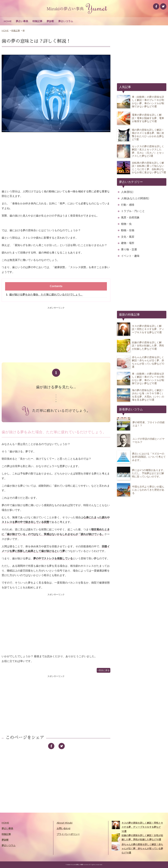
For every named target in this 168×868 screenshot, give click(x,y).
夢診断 (50, 21)
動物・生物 (128, 230)
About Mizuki (65, 823)
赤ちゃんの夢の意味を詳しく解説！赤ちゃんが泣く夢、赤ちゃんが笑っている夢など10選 (137, 848)
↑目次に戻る (104, 670)
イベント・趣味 (130, 256)
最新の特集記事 (129, 315)
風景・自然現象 (130, 217)
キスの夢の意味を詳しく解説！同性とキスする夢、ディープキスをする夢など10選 (137, 827)
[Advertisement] (56, 161)
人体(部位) (127, 192)
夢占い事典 (22, 21)
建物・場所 (128, 243)
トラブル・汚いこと (133, 211)
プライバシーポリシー (68, 834)
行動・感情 (128, 205)
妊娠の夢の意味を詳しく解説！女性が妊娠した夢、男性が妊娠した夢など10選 (137, 838)
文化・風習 (128, 237)
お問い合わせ (64, 828)
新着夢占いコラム (131, 409)
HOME (8, 21)
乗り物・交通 (129, 249)
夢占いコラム (66, 21)
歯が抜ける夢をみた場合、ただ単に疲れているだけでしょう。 (46, 295)
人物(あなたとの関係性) (135, 198)
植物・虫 (126, 224)
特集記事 (37, 21)
